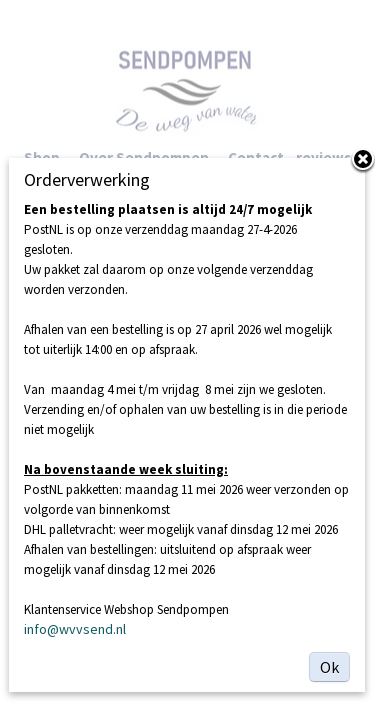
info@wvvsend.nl (75, 629)
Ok (329, 667)
